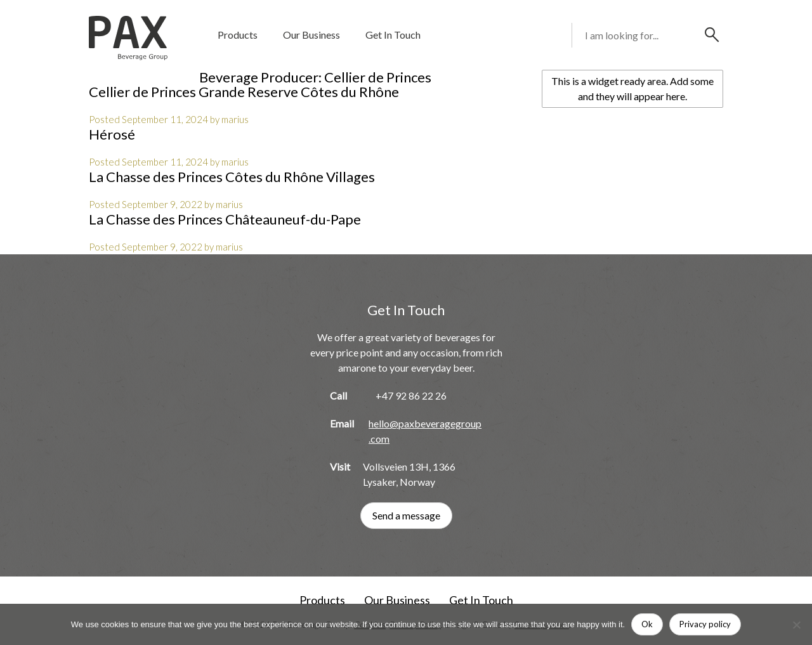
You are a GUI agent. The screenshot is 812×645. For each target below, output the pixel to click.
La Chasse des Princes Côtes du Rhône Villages (232, 177)
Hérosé (112, 134)
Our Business (311, 35)
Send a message (406, 515)
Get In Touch (393, 35)
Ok (647, 624)
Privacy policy (705, 624)
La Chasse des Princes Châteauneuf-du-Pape (225, 219)
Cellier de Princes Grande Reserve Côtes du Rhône (244, 92)
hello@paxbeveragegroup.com (425, 431)
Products (238, 35)
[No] (796, 625)
